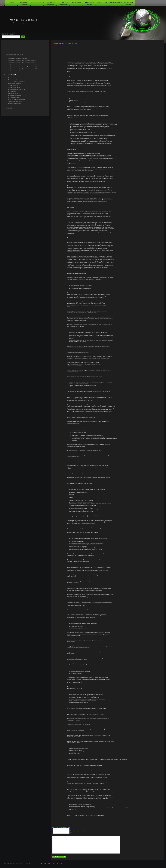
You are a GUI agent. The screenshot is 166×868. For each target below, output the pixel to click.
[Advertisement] (25, 48)
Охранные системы (102, 3)
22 (59, 863)
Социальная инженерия (15, 97)
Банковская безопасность (15, 78)
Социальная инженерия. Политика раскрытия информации (24, 66)
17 (51, 863)
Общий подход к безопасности (65, 43)
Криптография (76, 3)
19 (55, 863)
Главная (11, 3)
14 (47, 863)
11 (42, 863)
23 (61, 863)
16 (50, 863)
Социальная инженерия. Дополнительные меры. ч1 (22, 62)
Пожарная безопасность (15, 95)
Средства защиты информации (63, 3)
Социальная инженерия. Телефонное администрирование (24, 64)
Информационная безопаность (50, 3)
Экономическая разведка (128, 3)
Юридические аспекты (89, 3)
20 (56, 863)
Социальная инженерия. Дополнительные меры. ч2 (22, 60)
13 (45, 863)
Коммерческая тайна (20, 82)
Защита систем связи (115, 3)
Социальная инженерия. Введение (18, 70)
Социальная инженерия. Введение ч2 (18, 58)
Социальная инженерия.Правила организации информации (24, 68)
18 (53, 863)
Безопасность (24, 20)
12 (43, 863)
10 (40, 863)
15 (48, 863)
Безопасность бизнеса (37, 3)
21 (58, 863)
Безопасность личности (24, 3)
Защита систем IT (13, 86)
